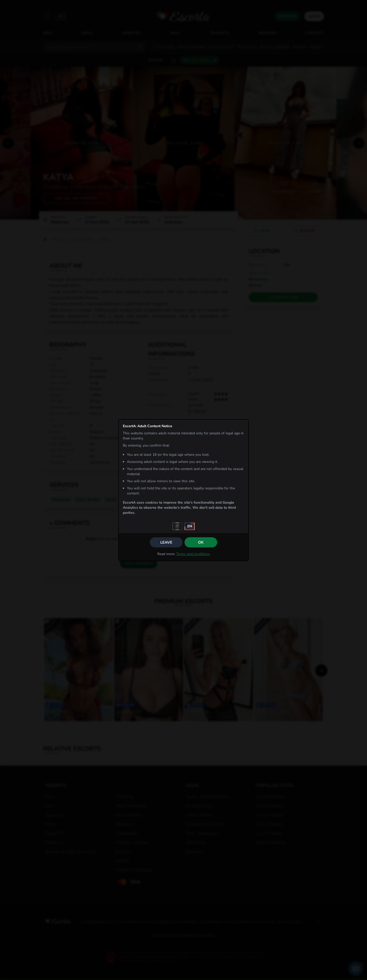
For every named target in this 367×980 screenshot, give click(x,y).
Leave (166, 542)
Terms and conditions (193, 554)
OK (201, 542)
